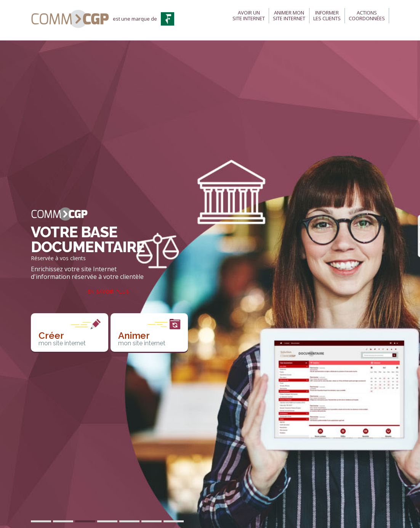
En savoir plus (108, 292)
